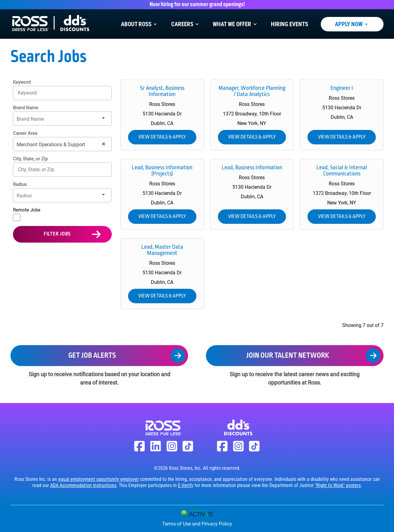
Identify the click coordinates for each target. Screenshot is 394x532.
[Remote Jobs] (17, 217)
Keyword (22, 82)
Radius (20, 184)
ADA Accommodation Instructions (83, 485)
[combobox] (62, 169)
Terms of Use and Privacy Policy (197, 524)
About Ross (140, 24)
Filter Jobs (57, 234)
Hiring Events (289, 24)
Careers (186, 24)
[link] (162, 115)
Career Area (25, 133)
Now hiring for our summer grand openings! (197, 5)
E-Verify (186, 485)
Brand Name (26, 108)
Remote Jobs (27, 210)
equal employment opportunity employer (98, 479)
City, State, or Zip (30, 159)
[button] (103, 144)
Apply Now (352, 24)
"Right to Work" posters (338, 485)
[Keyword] (62, 93)
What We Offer (235, 24)
